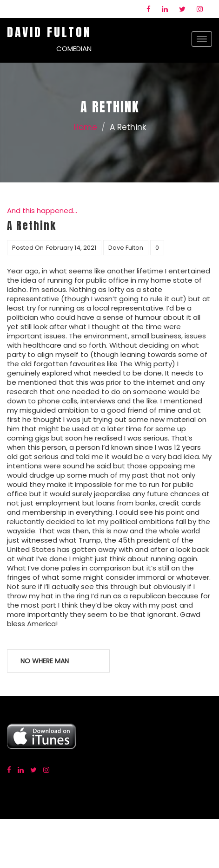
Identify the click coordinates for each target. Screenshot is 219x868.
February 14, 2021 (71, 248)
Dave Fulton (126, 248)
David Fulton (49, 32)
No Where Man (45, 661)
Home (85, 127)
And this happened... (42, 211)
